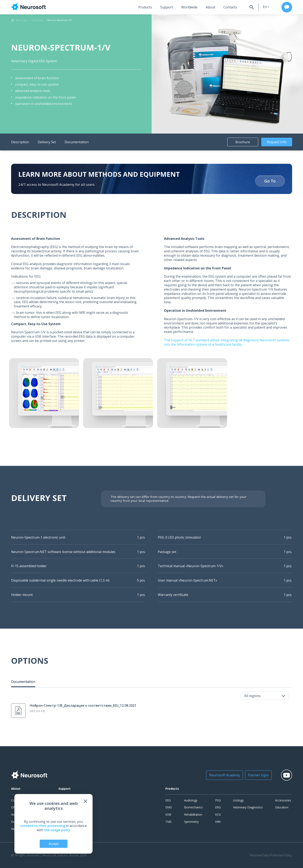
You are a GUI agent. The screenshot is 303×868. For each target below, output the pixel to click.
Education (282, 807)
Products (145, 7)
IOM (168, 814)
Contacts (230, 7)
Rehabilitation (193, 814)
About (210, 7)
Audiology (191, 800)
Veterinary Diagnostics (248, 807)
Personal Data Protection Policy (271, 855)
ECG (218, 814)
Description (20, 142)
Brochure (243, 142)
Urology (238, 800)
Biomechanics (193, 807)
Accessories (283, 800)
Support (167, 7)
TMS (168, 822)
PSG (218, 800)
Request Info (277, 142)
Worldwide (189, 7)
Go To (270, 181)
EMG (169, 807)
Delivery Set (47, 142)
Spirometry (191, 822)
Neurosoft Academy (225, 775)
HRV (218, 822)
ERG (218, 807)
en (265, 7)
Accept (54, 844)
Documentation (77, 142)
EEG (168, 800)
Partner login (258, 775)
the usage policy (57, 830)
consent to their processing (43, 826)
